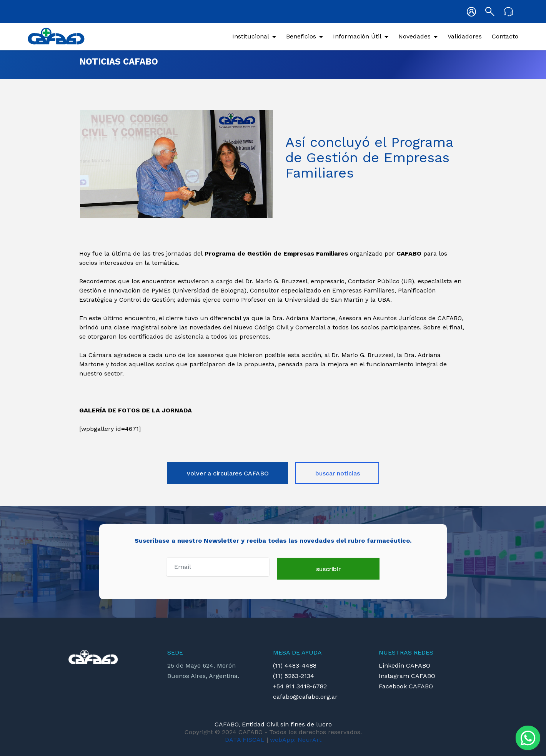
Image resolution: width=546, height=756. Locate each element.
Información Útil (357, 36)
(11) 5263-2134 (294, 676)
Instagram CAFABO (407, 676)
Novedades (414, 36)
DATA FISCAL (245, 740)
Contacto (505, 36)
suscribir (328, 569)
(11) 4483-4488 (295, 665)
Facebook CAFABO (406, 686)
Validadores (465, 36)
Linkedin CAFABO (405, 665)
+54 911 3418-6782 (300, 686)
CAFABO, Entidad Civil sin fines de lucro (273, 724)
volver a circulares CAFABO (228, 473)
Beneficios (301, 36)
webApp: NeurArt (296, 740)
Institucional (251, 36)
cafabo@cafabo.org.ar (305, 697)
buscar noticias (338, 473)
